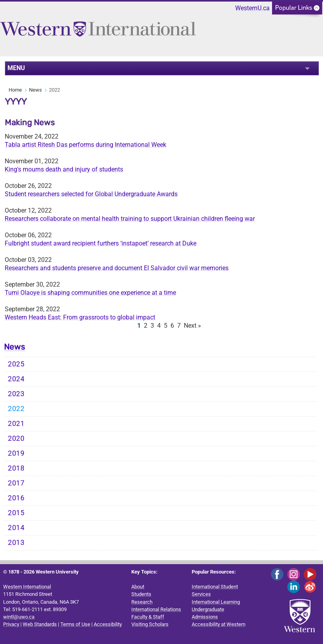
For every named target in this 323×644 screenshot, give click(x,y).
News (35, 90)
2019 (16, 453)
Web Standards (40, 624)
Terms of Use (75, 624)
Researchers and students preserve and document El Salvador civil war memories (117, 268)
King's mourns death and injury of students (64, 169)
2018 (16, 468)
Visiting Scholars (150, 624)
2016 (16, 498)
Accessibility (108, 624)
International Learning (216, 602)
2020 (16, 438)
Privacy (11, 624)
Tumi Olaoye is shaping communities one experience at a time (90, 293)
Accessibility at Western (219, 624)
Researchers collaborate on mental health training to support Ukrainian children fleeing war (130, 219)
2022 (16, 409)
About (138, 587)
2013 (16, 543)
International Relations (156, 609)
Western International (27, 587)
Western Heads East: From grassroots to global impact (80, 317)
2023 (16, 394)
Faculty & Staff (148, 617)
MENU (16, 68)
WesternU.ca (252, 8)
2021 (16, 424)
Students (141, 594)
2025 (16, 364)
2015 (16, 513)
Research (142, 602)
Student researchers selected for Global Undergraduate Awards (91, 194)
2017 (16, 483)
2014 (16, 528)
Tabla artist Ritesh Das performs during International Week (85, 145)
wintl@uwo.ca (19, 617)
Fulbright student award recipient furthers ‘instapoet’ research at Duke (101, 243)
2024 (16, 379)
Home (15, 90)
